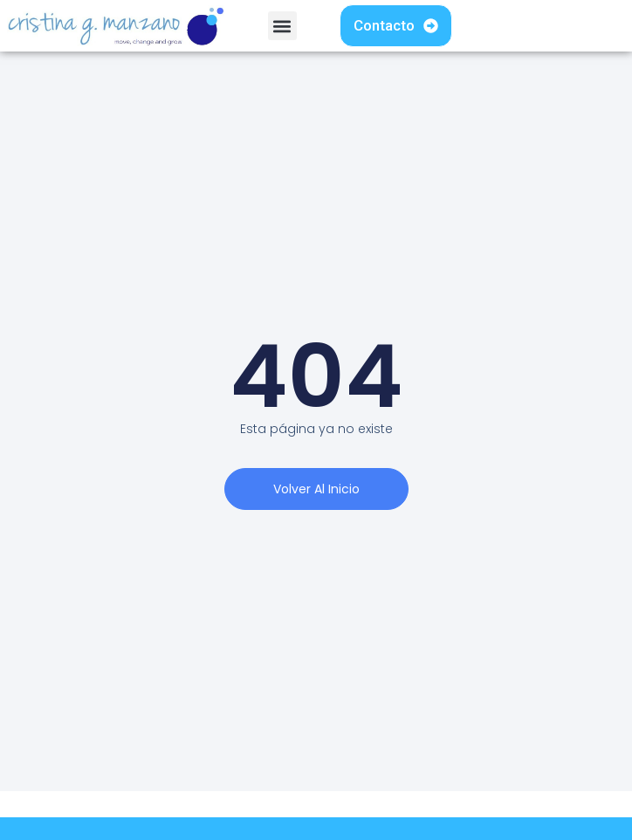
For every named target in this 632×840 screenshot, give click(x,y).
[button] (282, 26)
